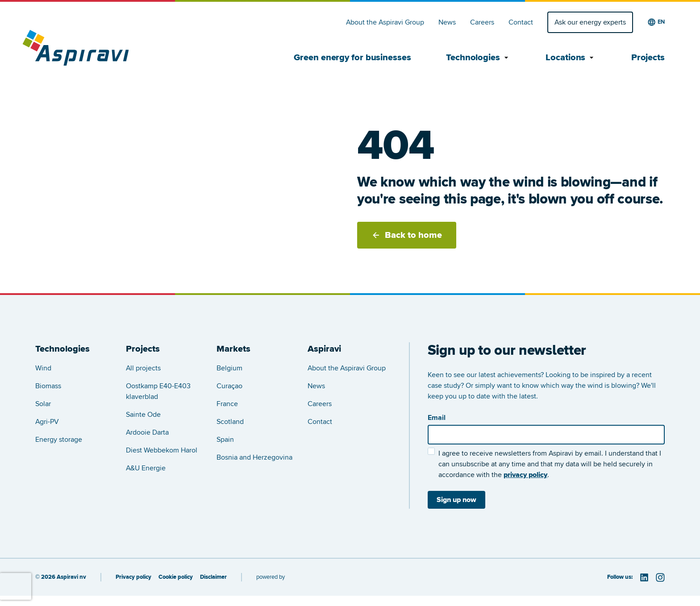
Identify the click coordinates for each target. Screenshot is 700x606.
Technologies (478, 58)
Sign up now (456, 500)
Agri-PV (47, 422)
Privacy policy (133, 577)
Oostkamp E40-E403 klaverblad (158, 391)
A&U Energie (146, 468)
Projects (648, 58)
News (447, 22)
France (227, 404)
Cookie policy (176, 577)
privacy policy (525, 475)
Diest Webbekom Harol (162, 450)
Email (437, 418)
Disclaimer (213, 577)
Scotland (230, 422)
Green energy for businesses (352, 58)
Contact (521, 22)
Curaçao (229, 386)
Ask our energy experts (590, 22)
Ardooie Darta (147, 432)
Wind (43, 368)
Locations (571, 58)
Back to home (407, 235)
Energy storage (59, 440)
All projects (143, 368)
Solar (43, 404)
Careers (482, 22)
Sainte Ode (143, 415)
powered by (271, 577)
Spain (225, 440)
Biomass (48, 386)
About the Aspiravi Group (385, 22)
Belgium (229, 368)
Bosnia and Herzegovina (254, 457)
